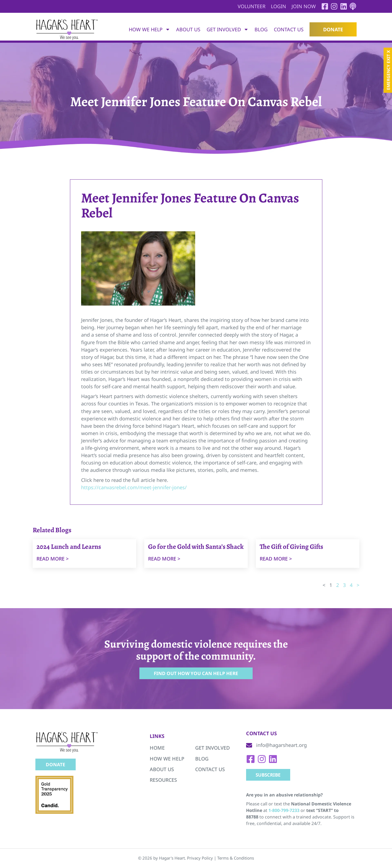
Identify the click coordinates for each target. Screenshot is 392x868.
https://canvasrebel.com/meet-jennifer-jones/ (134, 488)
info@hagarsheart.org (281, 746)
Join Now (301, 6)
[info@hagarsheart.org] (249, 746)
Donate (333, 30)
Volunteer (249, 6)
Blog (261, 30)
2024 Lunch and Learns (69, 547)
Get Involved (228, 30)
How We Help (149, 30)
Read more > (53, 559)
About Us (188, 30)
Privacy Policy (200, 859)
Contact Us (289, 30)
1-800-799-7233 (284, 811)
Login (276, 6)
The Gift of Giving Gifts (291, 547)
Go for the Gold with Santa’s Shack (196, 547)
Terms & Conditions (236, 859)
